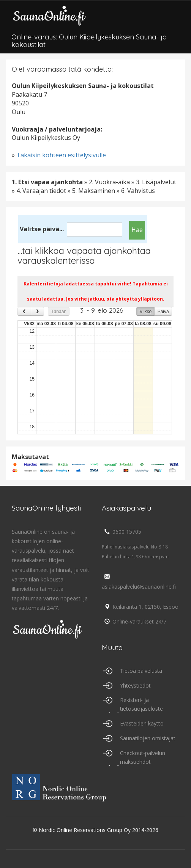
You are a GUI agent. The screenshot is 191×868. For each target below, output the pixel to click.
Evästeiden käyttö (142, 723)
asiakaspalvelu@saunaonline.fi (139, 582)
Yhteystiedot (135, 685)
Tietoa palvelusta (141, 671)
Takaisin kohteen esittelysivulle (61, 155)
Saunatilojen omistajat (148, 738)
